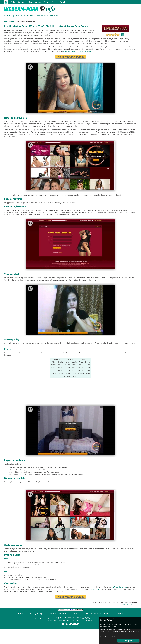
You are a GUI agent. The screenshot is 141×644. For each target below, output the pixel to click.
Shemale (22, 2)
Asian (46, 2)
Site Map (119, 613)
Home (6, 22)
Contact (77, 613)
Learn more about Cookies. (109, 636)
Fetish (55, 2)
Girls (13, 2)
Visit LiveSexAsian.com (71, 57)
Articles (63, 2)
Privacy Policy (36, 613)
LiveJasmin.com (69, 51)
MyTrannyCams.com (86, 51)
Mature (38, 2)
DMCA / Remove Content (98, 613)
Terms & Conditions (58, 613)
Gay (30, 2)
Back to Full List (127, 604)
